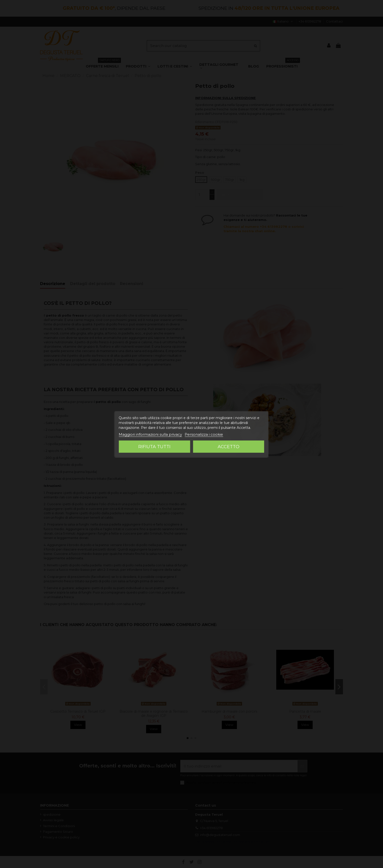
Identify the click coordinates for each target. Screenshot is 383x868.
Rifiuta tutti (154, 447)
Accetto (229, 447)
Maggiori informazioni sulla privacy (150, 434)
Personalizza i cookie (204, 434)
